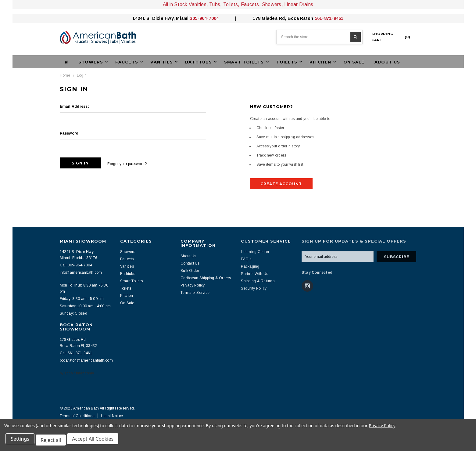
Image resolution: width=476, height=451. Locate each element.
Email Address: (74, 106)
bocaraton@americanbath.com (86, 360)
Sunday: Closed (73, 313)
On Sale (354, 62)
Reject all (53, 441)
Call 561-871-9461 (76, 353)
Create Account (281, 184)
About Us (387, 62)
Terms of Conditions (77, 416)
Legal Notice (112, 416)
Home (65, 75)
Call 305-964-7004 (76, 265)
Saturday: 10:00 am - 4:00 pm (85, 306)
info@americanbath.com (81, 272)
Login (82, 75)
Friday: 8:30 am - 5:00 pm (82, 299)
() (391, 37)
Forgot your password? (132, 163)
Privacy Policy (382, 428)
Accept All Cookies (96, 441)
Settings (21, 441)
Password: (70, 133)
